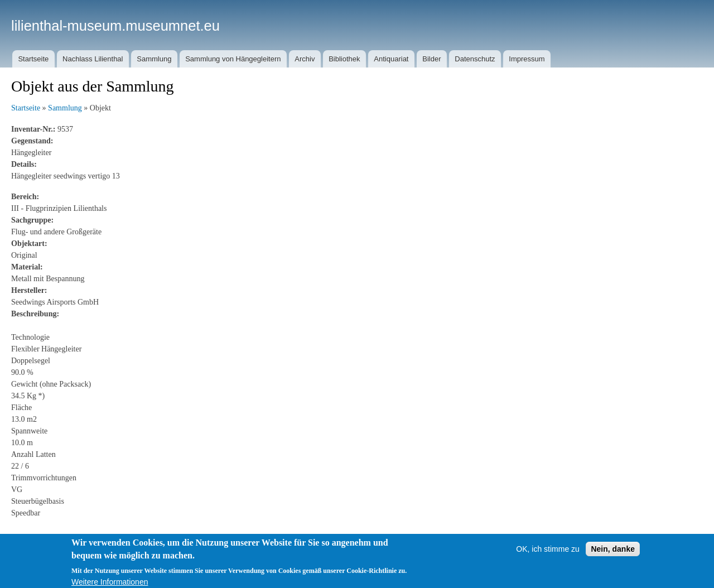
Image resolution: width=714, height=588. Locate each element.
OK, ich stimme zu (548, 560)
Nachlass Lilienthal (93, 59)
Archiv (305, 59)
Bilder (431, 59)
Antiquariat (391, 59)
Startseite (33, 59)
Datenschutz (475, 59)
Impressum (527, 59)
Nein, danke (613, 560)
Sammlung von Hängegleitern (233, 59)
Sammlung (154, 59)
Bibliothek (344, 59)
